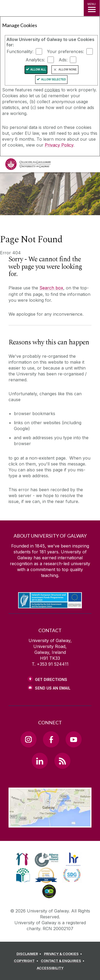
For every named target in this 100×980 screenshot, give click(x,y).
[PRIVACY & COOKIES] (64, 954)
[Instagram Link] (29, 739)
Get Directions (51, 679)
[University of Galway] (28, 165)
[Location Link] (50, 824)
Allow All (38, 70)
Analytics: (35, 60)
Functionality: (20, 51)
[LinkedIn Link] (40, 761)
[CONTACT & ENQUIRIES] (63, 961)
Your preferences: (65, 51)
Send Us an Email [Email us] (53, 688)
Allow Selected (53, 79)
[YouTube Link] (74, 739)
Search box (51, 288)
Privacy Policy (59, 145)
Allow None (67, 70)
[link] (22, 859)
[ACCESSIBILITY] (50, 968)
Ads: (63, 60)
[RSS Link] (62, 761)
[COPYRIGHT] (27, 961)
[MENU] (92, 8)
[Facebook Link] (51, 739)
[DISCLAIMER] (30, 954)
